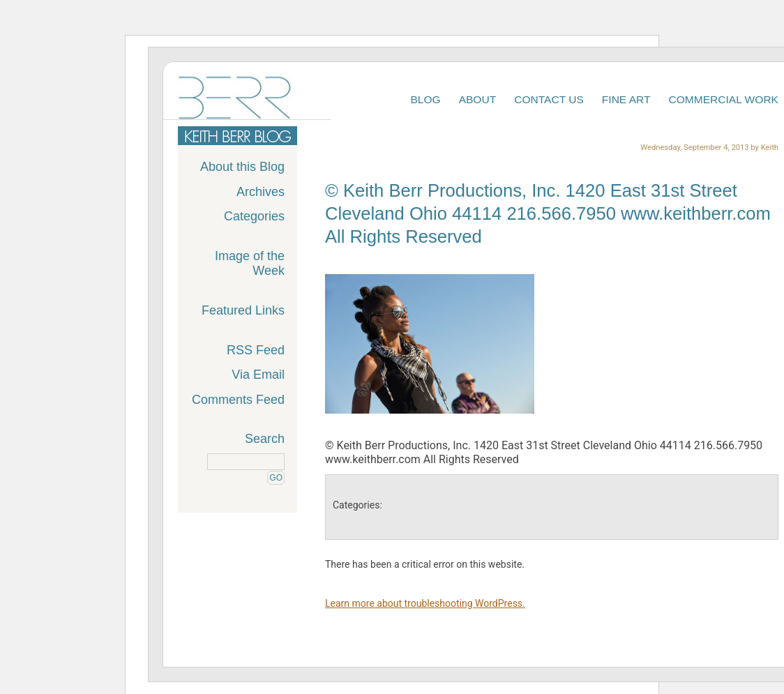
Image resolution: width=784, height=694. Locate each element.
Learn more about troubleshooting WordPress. (425, 603)
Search (265, 439)
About (478, 99)
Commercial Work (724, 99)
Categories (254, 216)
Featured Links (243, 310)
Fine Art (626, 99)
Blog (425, 99)
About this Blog (242, 167)
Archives (261, 192)
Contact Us (549, 99)
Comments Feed (238, 400)
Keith (770, 148)
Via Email (258, 375)
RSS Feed (256, 350)
